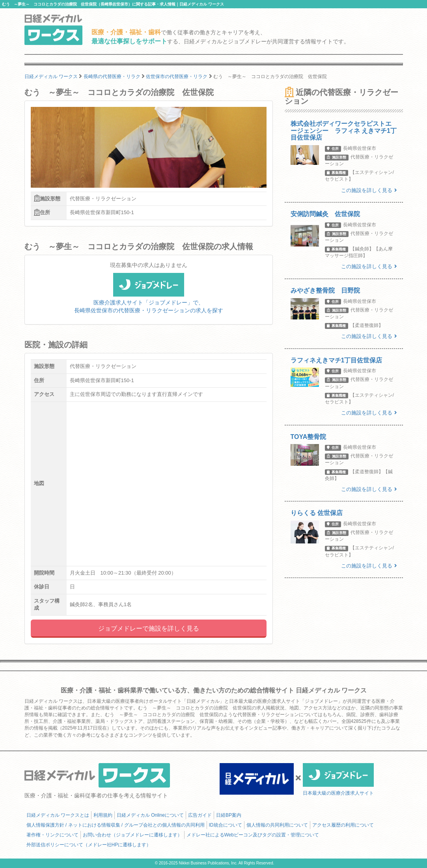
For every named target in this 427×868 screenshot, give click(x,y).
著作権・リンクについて (52, 835)
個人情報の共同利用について (277, 825)
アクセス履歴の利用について (343, 825)
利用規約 (103, 815)
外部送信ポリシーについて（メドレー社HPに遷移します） (89, 845)
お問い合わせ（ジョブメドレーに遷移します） (132, 835)
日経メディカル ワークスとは (58, 815)
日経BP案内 (229, 815)
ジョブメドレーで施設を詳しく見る (149, 628)
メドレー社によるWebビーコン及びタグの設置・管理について (253, 835)
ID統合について (226, 825)
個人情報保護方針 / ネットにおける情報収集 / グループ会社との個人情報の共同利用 (116, 825)
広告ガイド (200, 815)
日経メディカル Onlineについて (150, 815)
